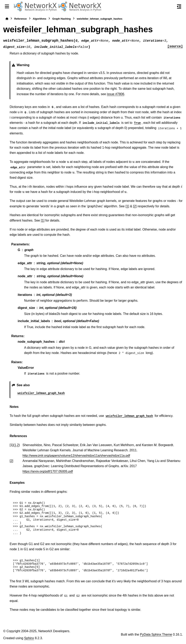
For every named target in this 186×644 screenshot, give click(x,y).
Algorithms (40, 19)
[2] (135, 206)
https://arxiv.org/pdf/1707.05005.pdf (48, 471)
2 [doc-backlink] (18, 445)
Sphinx (29, 638)
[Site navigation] (7, 6)
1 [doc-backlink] (15, 445)
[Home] (7, 19)
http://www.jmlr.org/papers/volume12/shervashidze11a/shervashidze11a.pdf (76, 456)
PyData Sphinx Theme (156, 634)
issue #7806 (115, 94)
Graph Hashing (61, 19)
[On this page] (179, 6)
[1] (127, 206)
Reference (20, 19)
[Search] (171, 7)
